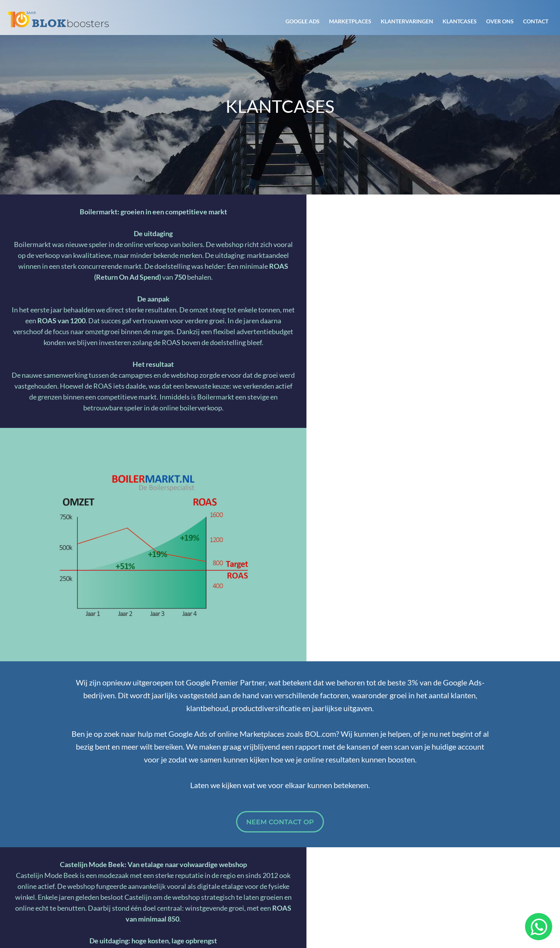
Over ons (500, 21)
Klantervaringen (407, 21)
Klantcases (460, 21)
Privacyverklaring (505, 911)
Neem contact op (280, 589)
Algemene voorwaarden (431, 911)
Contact (536, 21)
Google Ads (303, 21)
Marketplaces (350, 21)
